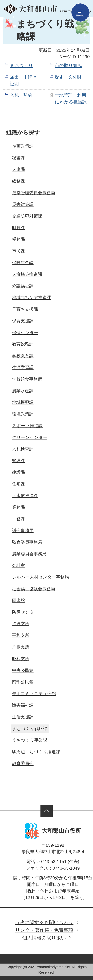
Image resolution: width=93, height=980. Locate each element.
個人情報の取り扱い (44, 938)
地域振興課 (23, 402)
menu (80, 13)
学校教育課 (23, 356)
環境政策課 (23, 414)
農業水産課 (23, 391)
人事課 (19, 169)
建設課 (19, 472)
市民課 (19, 251)
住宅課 (19, 484)
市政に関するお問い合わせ (44, 922)
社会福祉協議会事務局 (34, 589)
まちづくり (21, 65)
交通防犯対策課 (27, 216)
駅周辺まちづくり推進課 (36, 752)
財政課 (19, 228)
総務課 (19, 181)
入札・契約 (21, 95)
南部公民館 (23, 682)
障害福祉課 (23, 705)
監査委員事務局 (27, 542)
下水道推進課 (25, 496)
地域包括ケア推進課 (32, 297)
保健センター (25, 333)
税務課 (19, 239)
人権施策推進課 (27, 274)
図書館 (19, 600)
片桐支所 (21, 647)
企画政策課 (23, 146)
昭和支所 (21, 659)
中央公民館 (23, 670)
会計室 (19, 565)
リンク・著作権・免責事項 (44, 930)
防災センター (25, 612)
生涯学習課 (23, 367)
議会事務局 (23, 530)
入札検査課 (23, 449)
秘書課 (19, 158)
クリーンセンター (30, 437)
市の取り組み (68, 65)
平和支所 (21, 635)
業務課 (19, 507)
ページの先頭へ (47, 811)
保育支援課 (23, 321)
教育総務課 (23, 344)
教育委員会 (23, 763)
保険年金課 (23, 263)
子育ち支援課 (25, 309)
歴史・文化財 (68, 77)
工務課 (19, 519)
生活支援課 (23, 717)
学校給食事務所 (27, 379)
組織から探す (23, 132)
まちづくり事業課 (30, 740)
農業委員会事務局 (29, 554)
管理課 (19, 461)
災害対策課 (23, 204)
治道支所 (21, 624)
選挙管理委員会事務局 (34, 193)
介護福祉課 (23, 286)
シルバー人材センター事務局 (40, 577)
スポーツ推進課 (27, 426)
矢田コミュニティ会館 (34, 694)
